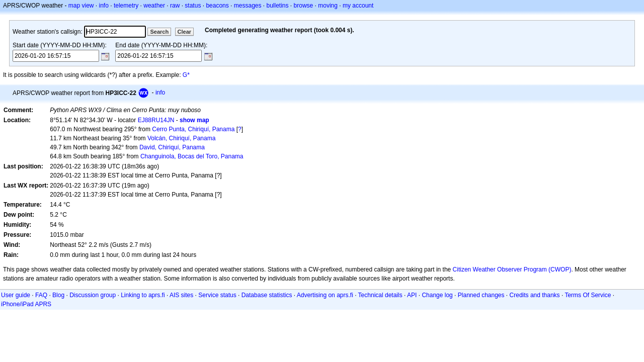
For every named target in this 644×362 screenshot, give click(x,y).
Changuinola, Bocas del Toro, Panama (192, 156)
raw (175, 6)
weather (154, 6)
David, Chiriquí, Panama (172, 147)
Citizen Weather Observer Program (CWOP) (512, 269)
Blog (58, 295)
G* (186, 75)
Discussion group (93, 295)
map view (81, 6)
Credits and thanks (535, 295)
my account (358, 6)
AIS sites (181, 295)
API (412, 295)
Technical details (380, 295)
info (104, 6)
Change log (437, 295)
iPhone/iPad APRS (26, 304)
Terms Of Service (588, 295)
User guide (16, 295)
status (193, 6)
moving (328, 6)
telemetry (126, 6)
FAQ (41, 295)
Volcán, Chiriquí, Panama (181, 138)
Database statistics (267, 295)
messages (248, 6)
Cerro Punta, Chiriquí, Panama (193, 129)
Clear (185, 32)
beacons (217, 6)
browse (304, 6)
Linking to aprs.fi (143, 295)
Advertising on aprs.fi (325, 295)
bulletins (278, 6)
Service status (217, 295)
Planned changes (481, 295)
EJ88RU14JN (156, 120)
